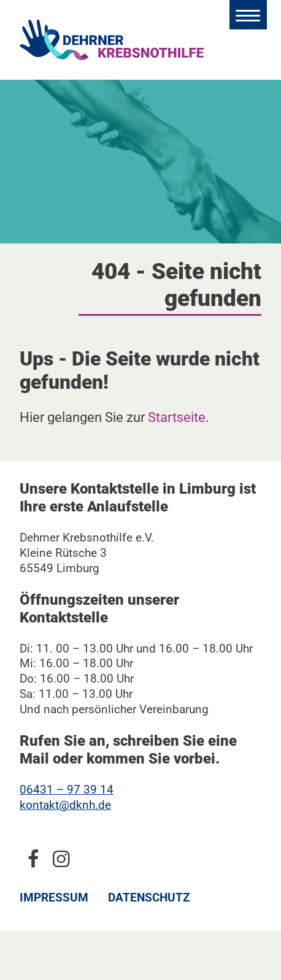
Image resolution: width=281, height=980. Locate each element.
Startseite (177, 417)
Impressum (54, 898)
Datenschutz (149, 898)
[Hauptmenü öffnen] (248, 15)
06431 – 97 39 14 (67, 790)
